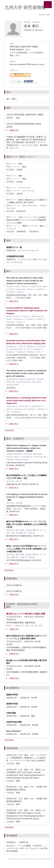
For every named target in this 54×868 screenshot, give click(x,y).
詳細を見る (13, 130)
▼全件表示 (9, 430)
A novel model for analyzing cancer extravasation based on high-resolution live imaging (27, 311)
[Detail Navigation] (48, 5)
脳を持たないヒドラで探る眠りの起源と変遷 (26, 614)
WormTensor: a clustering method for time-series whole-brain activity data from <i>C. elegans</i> (27, 401)
